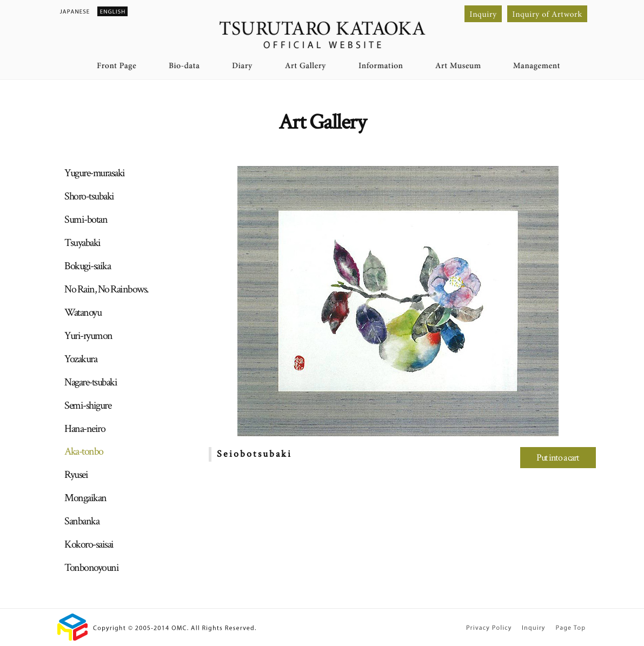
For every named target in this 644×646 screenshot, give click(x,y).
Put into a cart (558, 458)
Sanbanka (82, 521)
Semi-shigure (88, 405)
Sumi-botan (86, 219)
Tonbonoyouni (91, 568)
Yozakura (81, 359)
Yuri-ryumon (88, 336)
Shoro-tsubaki (89, 196)
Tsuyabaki (82, 243)
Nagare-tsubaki (91, 382)
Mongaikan (85, 498)
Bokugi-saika (87, 266)
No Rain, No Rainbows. (107, 289)
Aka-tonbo (84, 451)
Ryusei (76, 475)
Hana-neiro (85, 429)
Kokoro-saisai (89, 544)
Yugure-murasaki (95, 173)
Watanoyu (83, 312)
